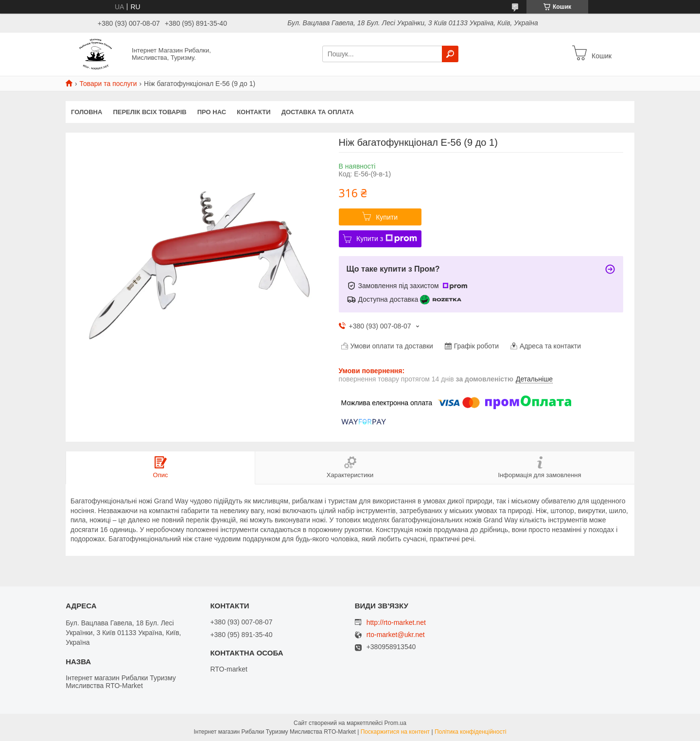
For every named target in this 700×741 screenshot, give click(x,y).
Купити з (387, 239)
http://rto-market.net (396, 622)
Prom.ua (395, 723)
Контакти (254, 112)
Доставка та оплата (318, 112)
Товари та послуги (108, 84)
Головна (87, 112)
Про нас (212, 112)
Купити (387, 217)
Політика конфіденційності (471, 732)
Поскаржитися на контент (395, 732)
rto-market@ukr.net (396, 635)
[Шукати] (450, 54)
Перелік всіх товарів (149, 112)
